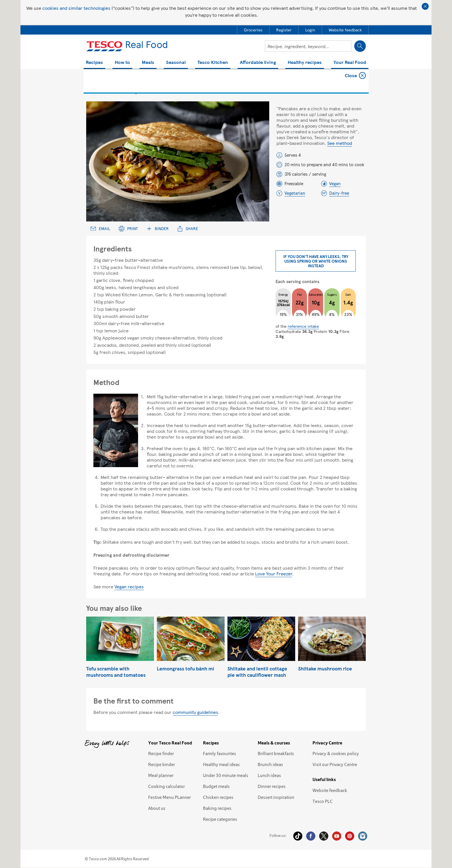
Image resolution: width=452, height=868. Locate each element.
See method (340, 143)
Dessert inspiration (276, 797)
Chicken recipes (218, 797)
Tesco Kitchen (213, 63)
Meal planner (161, 775)
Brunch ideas (270, 764)
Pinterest (350, 836)
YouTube (337, 836)
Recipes (94, 63)
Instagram (363, 836)
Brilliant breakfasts (276, 753)
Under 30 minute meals (226, 775)
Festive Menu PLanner (169, 797)
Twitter (324, 836)
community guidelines (195, 712)
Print (128, 229)
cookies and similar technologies (76, 8)
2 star (95, 91)
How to (122, 63)
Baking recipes (217, 808)
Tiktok (298, 836)
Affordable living (258, 63)
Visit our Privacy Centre (335, 764)
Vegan (335, 183)
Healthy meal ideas (221, 764)
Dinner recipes (272, 786)
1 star (89, 91)
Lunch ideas (269, 775)
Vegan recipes (129, 586)
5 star (115, 91)
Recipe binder (162, 764)
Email (100, 229)
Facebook (311, 836)
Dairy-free (339, 193)
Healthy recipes (305, 63)
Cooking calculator (166, 786)
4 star (109, 91)
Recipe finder (161, 753)
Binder (158, 229)
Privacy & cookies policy (336, 753)
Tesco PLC (323, 801)
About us (157, 808)
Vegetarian (295, 193)
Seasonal (176, 63)
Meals (148, 63)
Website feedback (330, 790)
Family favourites (220, 753)
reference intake (303, 326)
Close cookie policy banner (425, 6)
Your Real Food (350, 63)
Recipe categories (220, 819)
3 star (102, 91)
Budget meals (216, 786)
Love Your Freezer (274, 574)
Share (188, 229)
